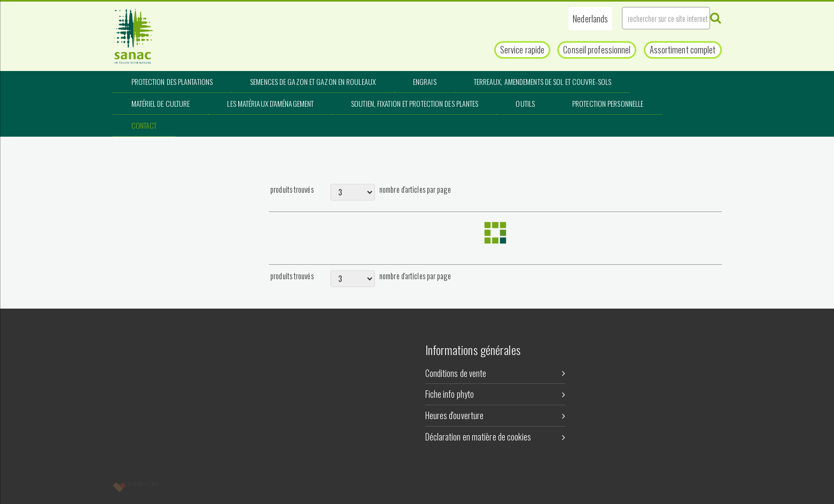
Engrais (425, 81)
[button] (590, 19)
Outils (525, 103)
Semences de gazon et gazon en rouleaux (313, 81)
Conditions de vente (496, 373)
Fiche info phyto (496, 394)
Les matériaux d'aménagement (270, 103)
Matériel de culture (161, 103)
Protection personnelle (608, 103)
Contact (144, 125)
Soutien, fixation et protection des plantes (415, 103)
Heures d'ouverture (496, 415)
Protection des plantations (172, 81)
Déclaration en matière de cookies (496, 437)
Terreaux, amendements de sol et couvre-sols (543, 81)
